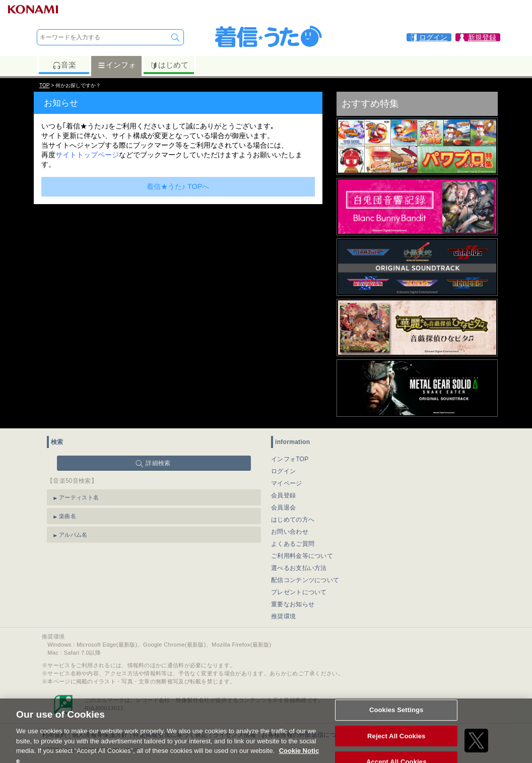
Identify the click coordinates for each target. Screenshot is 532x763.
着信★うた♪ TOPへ (178, 186)
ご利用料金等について (302, 556)
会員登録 (283, 495)
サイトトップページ (87, 155)
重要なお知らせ (293, 604)
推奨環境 (283, 616)
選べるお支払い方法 (299, 568)
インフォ (117, 65)
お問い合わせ (290, 532)
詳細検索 (158, 463)
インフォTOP (290, 459)
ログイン (283, 471)
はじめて (169, 65)
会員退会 (283, 507)
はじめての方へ (293, 520)
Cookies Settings (396, 715)
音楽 (64, 65)
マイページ (287, 483)
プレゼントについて (299, 592)
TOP (44, 85)
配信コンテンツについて (305, 580)
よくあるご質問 (293, 544)
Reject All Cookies (396, 741)
